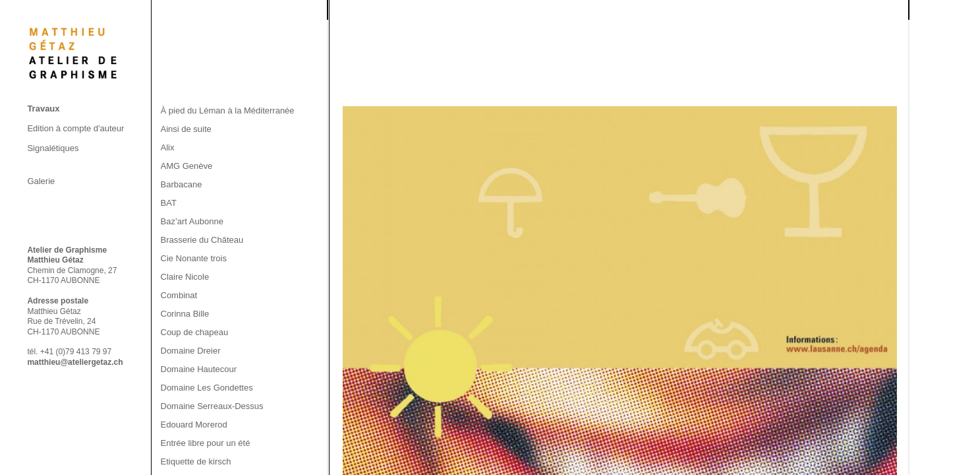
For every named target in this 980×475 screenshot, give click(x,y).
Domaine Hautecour (199, 369)
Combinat (179, 295)
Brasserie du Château (202, 240)
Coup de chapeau (195, 332)
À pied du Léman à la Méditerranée (228, 111)
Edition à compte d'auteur (75, 128)
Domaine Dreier (191, 351)
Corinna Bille (185, 314)
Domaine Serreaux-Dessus (212, 406)
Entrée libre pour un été (206, 443)
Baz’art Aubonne (192, 221)
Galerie (41, 181)
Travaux (43, 109)
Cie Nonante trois (194, 258)
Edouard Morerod (194, 425)
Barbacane (182, 184)
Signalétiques (53, 148)
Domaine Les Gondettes (207, 388)
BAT (169, 203)
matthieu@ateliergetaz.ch (75, 362)
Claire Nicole (185, 277)
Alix (168, 147)
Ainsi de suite (186, 129)
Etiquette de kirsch (196, 461)
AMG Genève (187, 166)
